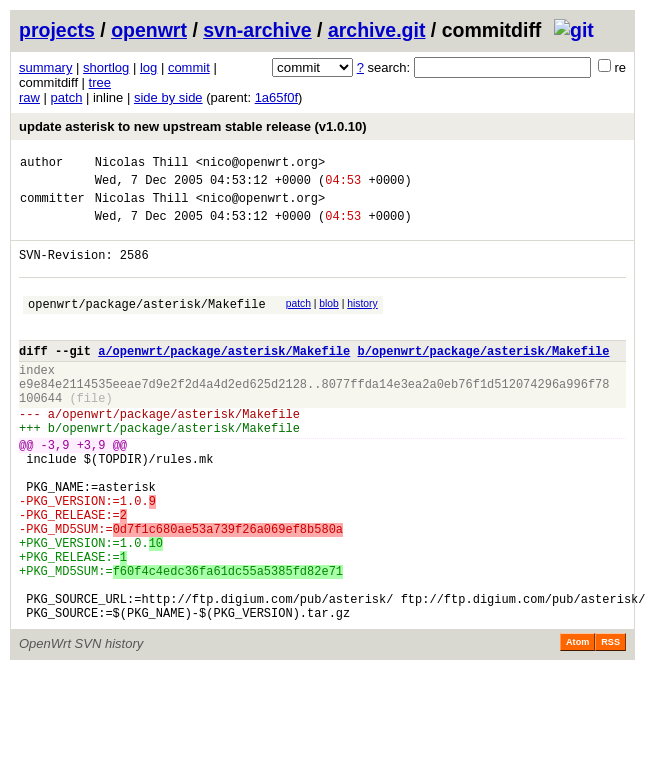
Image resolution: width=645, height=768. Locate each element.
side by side (168, 97)
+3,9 (91, 489)
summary (45, 67)
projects (57, 30)
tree (100, 82)
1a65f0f (276, 97)
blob (329, 321)
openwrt (149, 30)
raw (29, 97)
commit (189, 67)
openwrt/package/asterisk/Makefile (147, 324)
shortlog (106, 67)
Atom (577, 723)
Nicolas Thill (142, 164)
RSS (610, 723)
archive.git (377, 30)
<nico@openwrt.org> (261, 164)
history (362, 321)
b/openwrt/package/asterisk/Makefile (483, 377)
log (148, 67)
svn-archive (257, 30)
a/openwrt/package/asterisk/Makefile (224, 377)
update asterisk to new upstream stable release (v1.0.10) (193, 126)
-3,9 (55, 489)
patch (67, 97)
